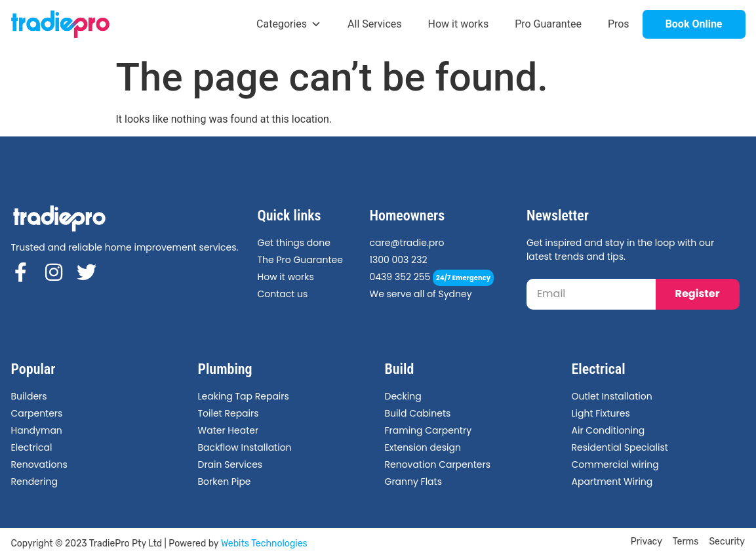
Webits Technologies (264, 544)
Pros (619, 24)
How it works (459, 24)
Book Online (694, 24)
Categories (289, 24)
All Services (375, 24)
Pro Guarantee (548, 24)
